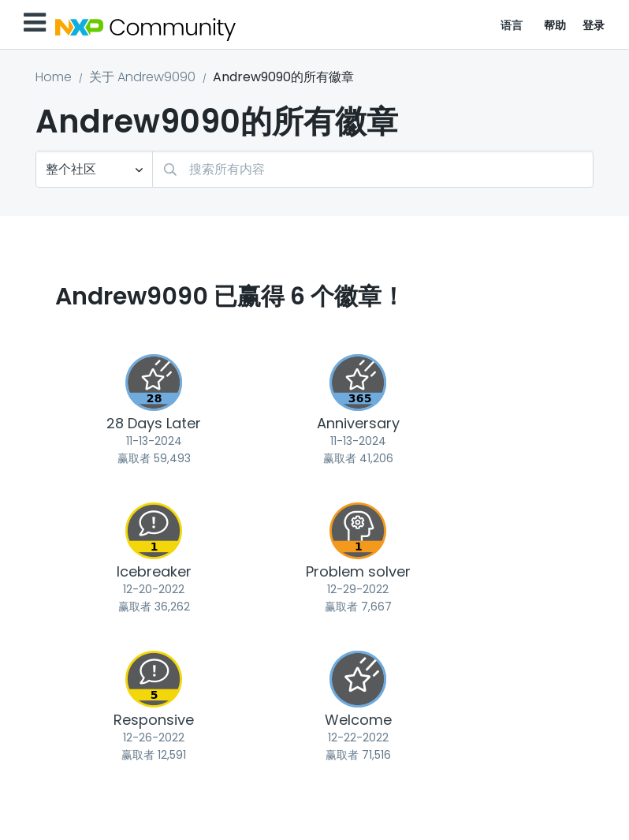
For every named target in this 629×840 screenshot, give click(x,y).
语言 (512, 25)
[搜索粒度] (94, 169)
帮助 (555, 25)
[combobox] (373, 169)
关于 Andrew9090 (142, 77)
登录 (594, 25)
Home (54, 77)
